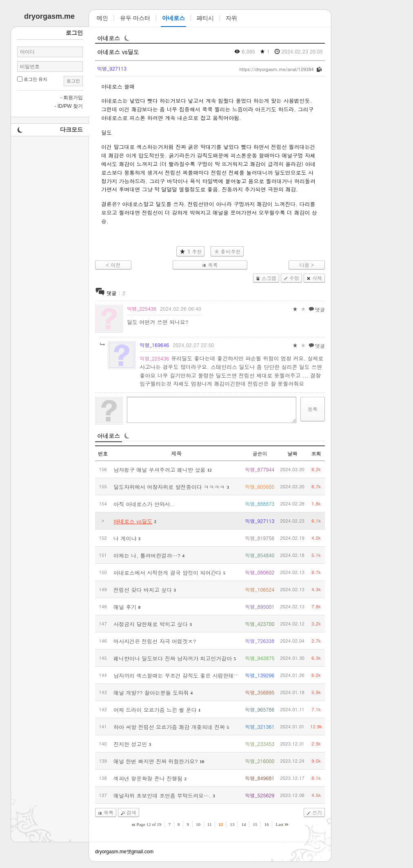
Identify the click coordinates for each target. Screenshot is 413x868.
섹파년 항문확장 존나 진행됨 (148, 778)
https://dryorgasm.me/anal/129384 (277, 69)
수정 (294, 278)
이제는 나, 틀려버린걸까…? (147, 555)
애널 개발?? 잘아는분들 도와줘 (151, 693)
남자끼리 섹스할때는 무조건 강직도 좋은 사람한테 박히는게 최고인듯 (197, 675)
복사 (319, 69)
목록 (213, 265)
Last (279, 824)
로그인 (73, 81)
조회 (316, 453)
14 (243, 824)
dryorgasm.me (111, 852)
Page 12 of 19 (149, 824)
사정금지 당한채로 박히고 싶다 (151, 624)
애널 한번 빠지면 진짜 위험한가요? (156, 761)
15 (255, 824)
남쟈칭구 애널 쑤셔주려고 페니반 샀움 (159, 470)
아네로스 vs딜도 (118, 52)
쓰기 (317, 812)
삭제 (317, 278)
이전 (115, 265)
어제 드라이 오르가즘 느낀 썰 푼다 (155, 710)
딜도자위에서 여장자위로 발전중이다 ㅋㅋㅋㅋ (169, 487)
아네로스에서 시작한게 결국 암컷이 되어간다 (167, 573)
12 (210, 470)
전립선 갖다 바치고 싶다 (143, 590)
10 (202, 761)
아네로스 (109, 38)
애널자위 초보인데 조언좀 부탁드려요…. (162, 796)
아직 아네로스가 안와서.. (144, 504)
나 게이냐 (125, 538)
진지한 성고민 (130, 744)
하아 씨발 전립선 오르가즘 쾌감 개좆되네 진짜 (169, 727)
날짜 (292, 453)
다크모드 (71, 129)
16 (266, 824)
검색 (131, 812)
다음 (304, 265)
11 (210, 824)
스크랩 (269, 278)
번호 (103, 453)
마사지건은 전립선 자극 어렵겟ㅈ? (155, 641)
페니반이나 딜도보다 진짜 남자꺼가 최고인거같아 (173, 658)
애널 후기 (125, 607)
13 (232, 824)
